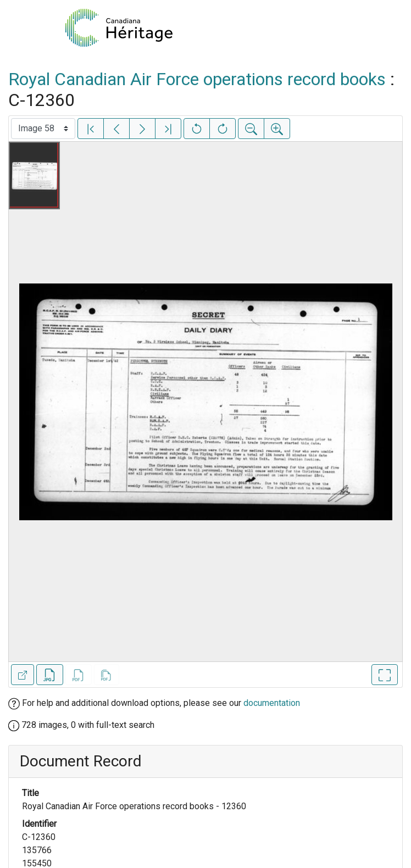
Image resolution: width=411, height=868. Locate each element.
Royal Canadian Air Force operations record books (197, 79)
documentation (272, 703)
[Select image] (43, 129)
